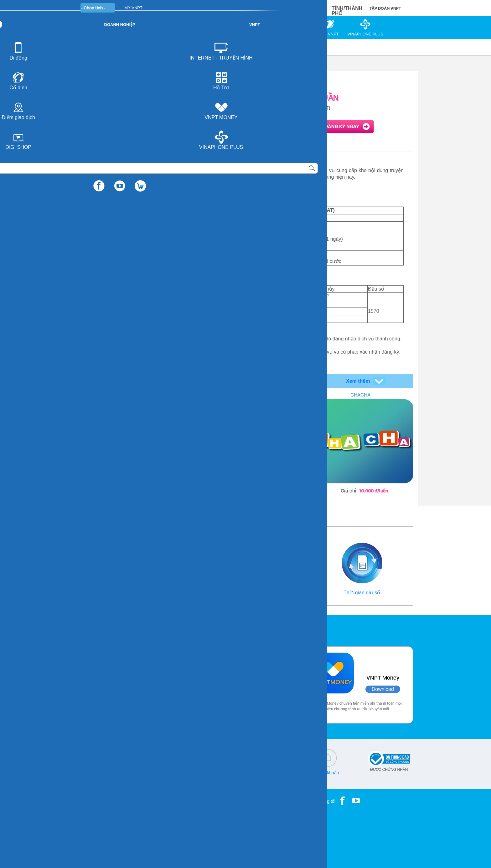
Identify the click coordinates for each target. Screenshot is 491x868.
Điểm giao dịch (244, 593)
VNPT (85, 47)
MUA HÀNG (296, 8)
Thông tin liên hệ (129, 593)
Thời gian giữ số (362, 593)
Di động (106, 47)
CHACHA (360, 395)
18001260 (106, 777)
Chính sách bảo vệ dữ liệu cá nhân (272, 775)
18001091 (93, 773)
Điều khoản (328, 773)
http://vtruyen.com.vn (166, 196)
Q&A (217, 773)
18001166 (116, 773)
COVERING (131, 395)
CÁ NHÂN (151, 8)
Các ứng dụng (104, 629)
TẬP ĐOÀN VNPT (385, 8)
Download (153, 689)
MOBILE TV (245, 395)
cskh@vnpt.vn (161, 773)
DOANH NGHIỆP (187, 8)
